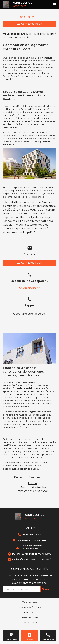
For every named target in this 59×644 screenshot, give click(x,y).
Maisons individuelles (33, 487)
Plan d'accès (11, 640)
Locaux (33, 483)
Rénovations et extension (33, 491)
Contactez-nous (29, 24)
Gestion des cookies (29, 617)
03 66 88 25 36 (30, 17)
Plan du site (29, 612)
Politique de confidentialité (29, 607)
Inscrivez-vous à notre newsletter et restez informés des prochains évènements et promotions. (29, 579)
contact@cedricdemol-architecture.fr (32, 559)
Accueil (27, 34)
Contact (29, 640)
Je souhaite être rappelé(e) (30, 314)
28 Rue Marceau (31, 540)
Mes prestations (44, 34)
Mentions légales (30, 602)
